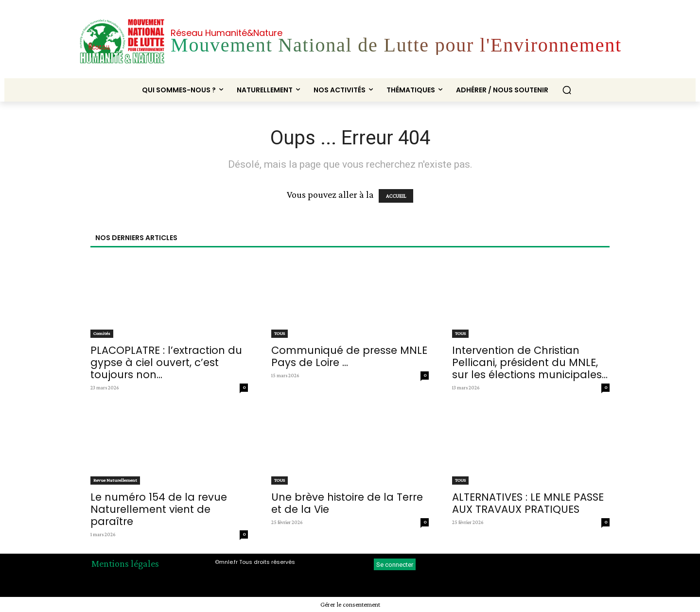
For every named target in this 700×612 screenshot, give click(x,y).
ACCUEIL (396, 196)
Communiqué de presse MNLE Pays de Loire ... (349, 356)
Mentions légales (125, 563)
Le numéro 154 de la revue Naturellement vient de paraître (159, 509)
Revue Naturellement (115, 480)
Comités (102, 333)
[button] (567, 90)
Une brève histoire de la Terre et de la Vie (347, 503)
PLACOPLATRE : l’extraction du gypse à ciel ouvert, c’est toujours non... (166, 362)
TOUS (280, 333)
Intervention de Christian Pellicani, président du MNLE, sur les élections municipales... (530, 362)
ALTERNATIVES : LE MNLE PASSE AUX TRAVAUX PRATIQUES (528, 503)
